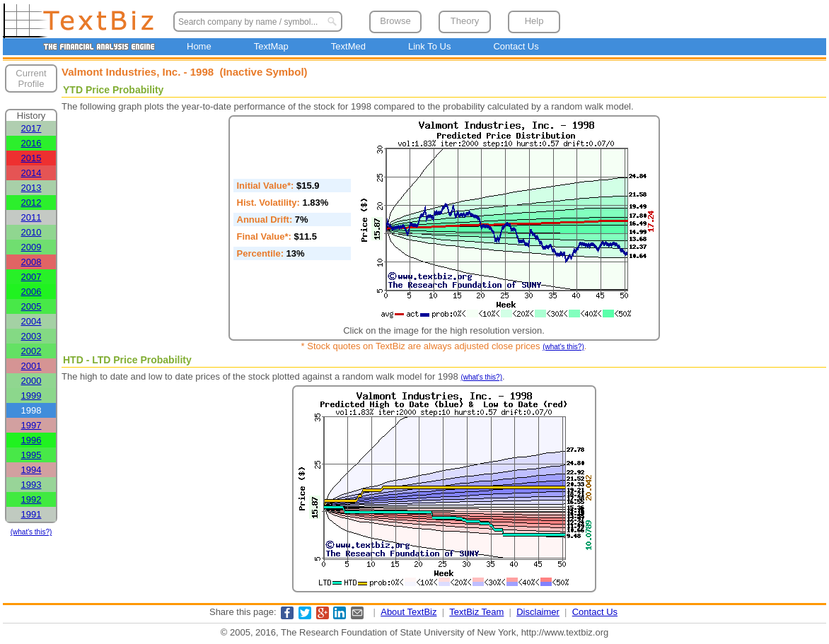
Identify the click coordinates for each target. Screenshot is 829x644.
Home (199, 46)
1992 (31, 499)
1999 (31, 396)
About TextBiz (408, 612)
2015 (31, 158)
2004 (31, 321)
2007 (31, 277)
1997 (31, 425)
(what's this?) (31, 532)
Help (534, 21)
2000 (31, 381)
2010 (31, 232)
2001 (31, 366)
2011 (31, 217)
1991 (31, 514)
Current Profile (31, 78)
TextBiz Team (476, 612)
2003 (31, 336)
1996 (31, 440)
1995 (31, 455)
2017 (31, 128)
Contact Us (516, 46)
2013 (31, 188)
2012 (31, 203)
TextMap (271, 46)
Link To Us (429, 46)
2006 (31, 292)
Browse (395, 21)
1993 (31, 485)
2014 (31, 173)
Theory (465, 21)
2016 (31, 143)
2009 (31, 247)
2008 (31, 262)
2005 (31, 306)
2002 (31, 351)
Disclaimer (538, 612)
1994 (31, 470)
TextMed (348, 46)
